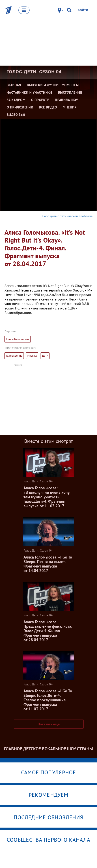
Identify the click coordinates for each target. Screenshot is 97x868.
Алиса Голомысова (18, 339)
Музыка (32, 356)
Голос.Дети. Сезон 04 (34, 72)
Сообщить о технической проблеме (67, 216)
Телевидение (14, 356)
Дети (45, 356)
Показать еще (49, 724)
